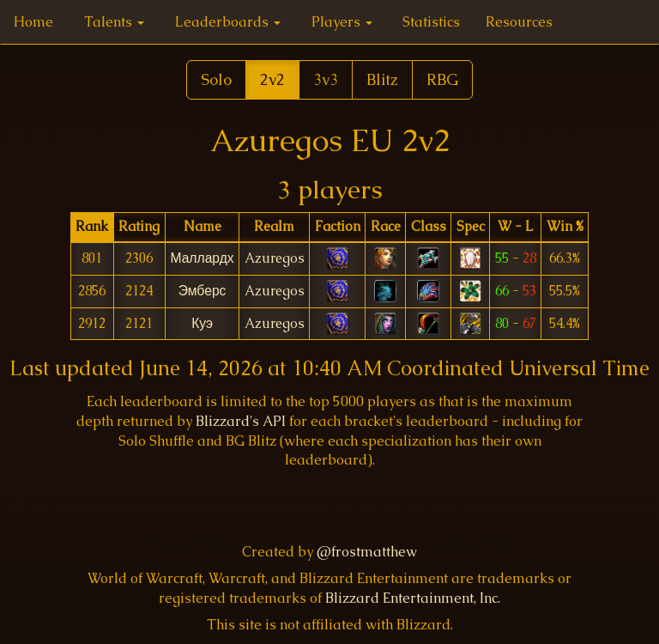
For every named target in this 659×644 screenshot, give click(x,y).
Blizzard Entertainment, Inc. (413, 598)
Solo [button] (216, 79)
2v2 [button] (272, 79)
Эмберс (203, 291)
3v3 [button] (326, 79)
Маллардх (202, 258)
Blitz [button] (382, 79)
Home (33, 22)
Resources (519, 22)
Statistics (431, 22)
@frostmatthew (367, 552)
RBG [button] (442, 79)
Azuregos (275, 258)
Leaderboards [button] (228, 22)
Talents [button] (114, 22)
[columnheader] (93, 227)
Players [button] (342, 22)
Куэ (202, 323)
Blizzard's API (241, 421)
